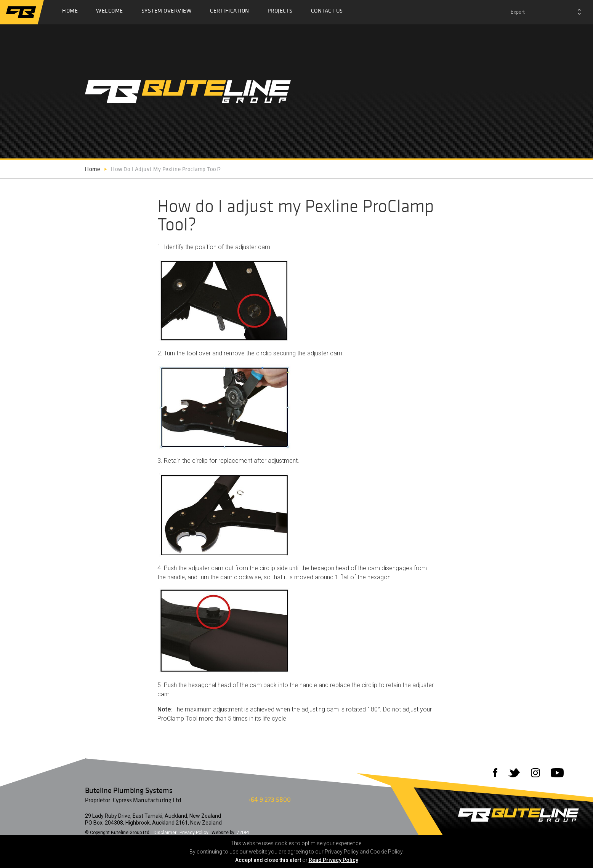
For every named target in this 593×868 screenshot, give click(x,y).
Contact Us (327, 13)
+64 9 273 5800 (269, 799)
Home (70, 13)
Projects (280, 13)
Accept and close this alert (268, 860)
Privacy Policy (194, 833)
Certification (230, 13)
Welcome (110, 13)
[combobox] (546, 12)
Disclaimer (165, 833)
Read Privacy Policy (333, 860)
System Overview (167, 13)
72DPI (243, 833)
